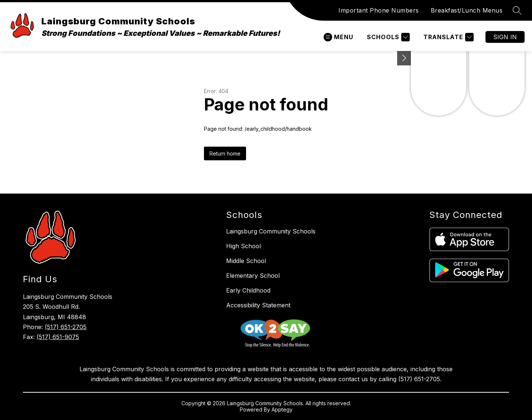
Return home (225, 153)
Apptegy (282, 409)
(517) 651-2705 (66, 327)
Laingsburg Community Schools (271, 231)
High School (243, 246)
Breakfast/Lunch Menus (467, 10)
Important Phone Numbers (379, 10)
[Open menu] (338, 37)
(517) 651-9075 (58, 337)
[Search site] (517, 10)
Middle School (246, 261)
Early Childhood (248, 290)
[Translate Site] (448, 37)
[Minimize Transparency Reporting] (404, 58)
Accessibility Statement (258, 305)
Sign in (505, 37)
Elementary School (253, 276)
